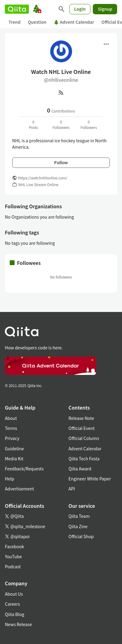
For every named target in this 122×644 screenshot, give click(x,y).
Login (80, 9)
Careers (12, 604)
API (72, 489)
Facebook (14, 546)
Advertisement (19, 489)
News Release (18, 624)
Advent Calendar (74, 22)
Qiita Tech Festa (84, 459)
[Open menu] (106, 44)
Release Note (81, 418)
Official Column (84, 438)
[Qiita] (17, 9)
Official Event (82, 428)
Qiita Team (79, 516)
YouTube (13, 556)
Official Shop (81, 536)
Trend (14, 22)
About (11, 418)
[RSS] (61, 92)
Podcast (13, 566)
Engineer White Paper (90, 479)
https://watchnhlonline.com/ (43, 178)
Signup (105, 9)
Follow (61, 163)
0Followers (89, 125)
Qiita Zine (78, 526)
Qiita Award (80, 469)
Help (10, 479)
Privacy (12, 438)
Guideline (14, 448)
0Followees (61, 125)
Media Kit (14, 459)
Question (37, 22)
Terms (11, 428)
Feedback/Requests (24, 469)
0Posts (33, 125)
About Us (14, 594)
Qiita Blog (15, 614)
